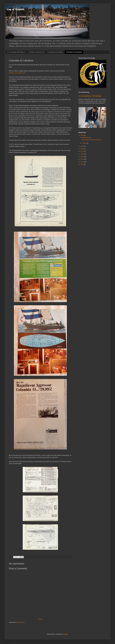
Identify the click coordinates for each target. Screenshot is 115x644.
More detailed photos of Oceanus (92, 140)
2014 (82, 159)
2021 (82, 146)
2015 (82, 157)
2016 (82, 154)
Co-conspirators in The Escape (90, 96)
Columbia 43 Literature (74, 52)
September (86, 138)
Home (40, 619)
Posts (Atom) (21, 622)
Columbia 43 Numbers (55, 52)
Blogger (65, 634)
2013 (82, 162)
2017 (82, 151)
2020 (82, 149)
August (84, 143)
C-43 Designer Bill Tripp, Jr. (16, 52)
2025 (82, 135)
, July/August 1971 (17, 73)
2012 (82, 164)
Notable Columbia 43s (37, 52)
